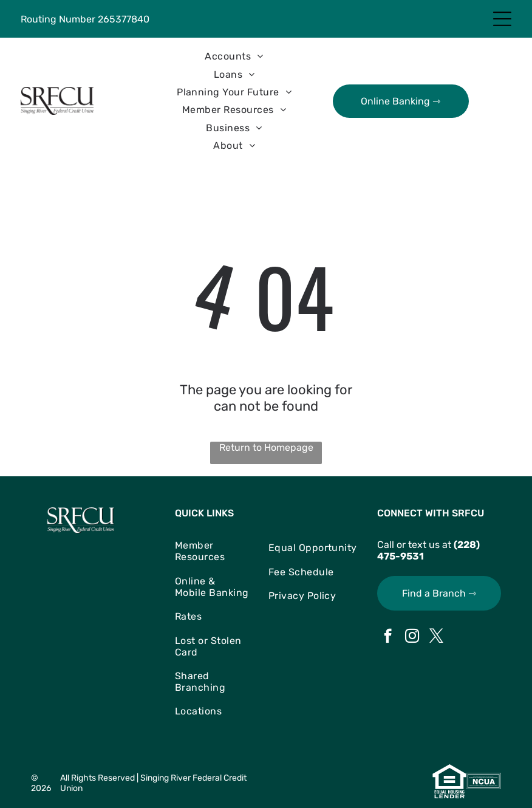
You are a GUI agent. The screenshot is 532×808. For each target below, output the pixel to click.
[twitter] (436, 637)
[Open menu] (502, 19)
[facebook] (388, 637)
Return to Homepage (266, 447)
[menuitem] (234, 56)
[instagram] (412, 637)
